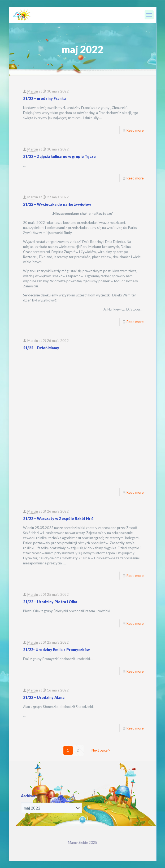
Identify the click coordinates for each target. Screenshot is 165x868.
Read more (135, 130)
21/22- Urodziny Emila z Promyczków (56, 650)
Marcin (33, 91)
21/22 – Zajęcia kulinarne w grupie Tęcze (59, 156)
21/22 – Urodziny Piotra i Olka (50, 602)
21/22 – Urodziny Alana (44, 697)
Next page (101, 750)
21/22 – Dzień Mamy (41, 348)
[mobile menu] (149, 15)
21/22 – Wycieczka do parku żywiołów (57, 204)
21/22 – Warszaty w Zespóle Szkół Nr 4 (58, 519)
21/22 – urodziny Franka (44, 98)
